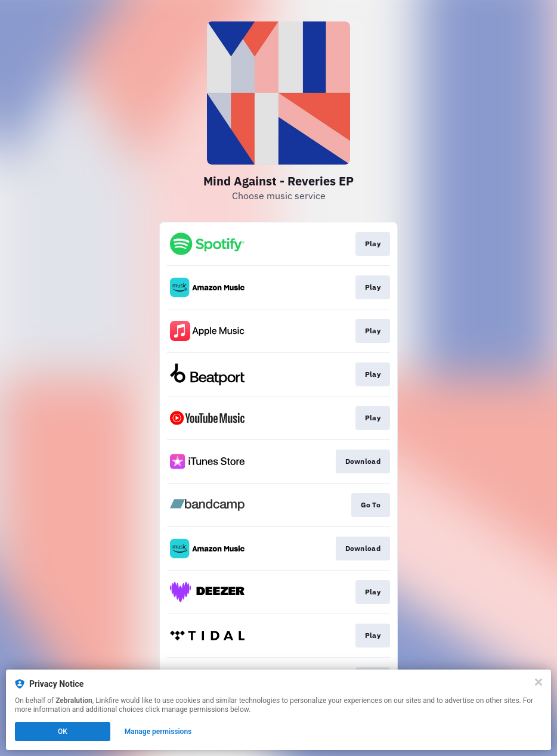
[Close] (539, 682)
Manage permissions (158, 732)
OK (63, 732)
